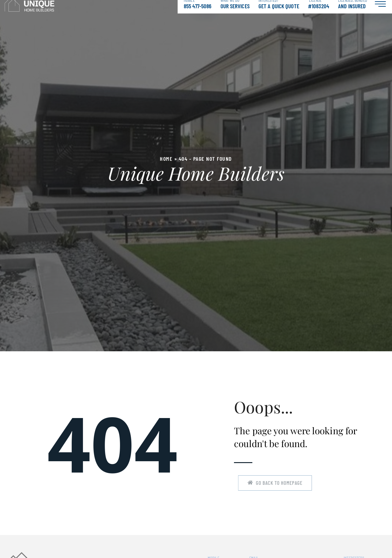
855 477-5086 (198, 10)
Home (166, 165)
